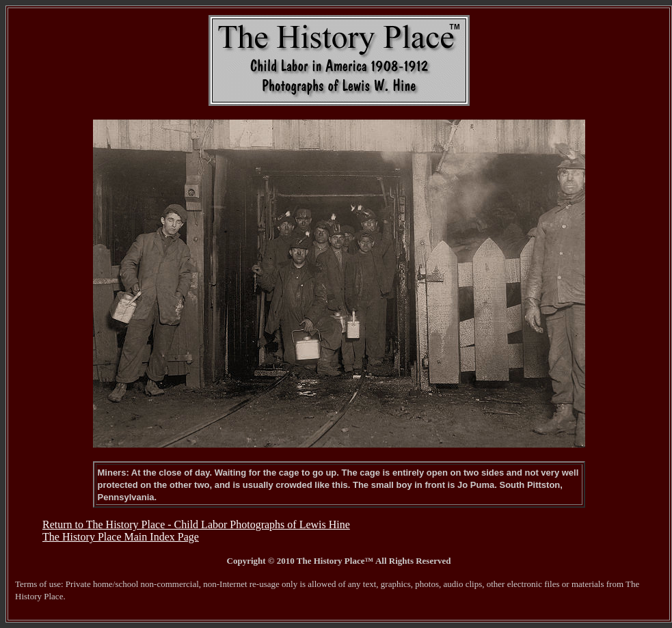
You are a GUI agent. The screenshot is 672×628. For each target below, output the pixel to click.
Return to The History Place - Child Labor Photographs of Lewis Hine (196, 524)
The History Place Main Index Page (121, 537)
